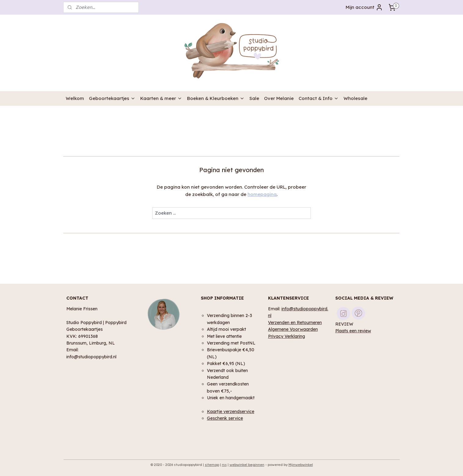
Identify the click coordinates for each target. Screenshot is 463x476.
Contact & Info (319, 98)
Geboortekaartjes (112, 98)
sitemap (212, 465)
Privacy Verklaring (287, 336)
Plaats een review (353, 331)
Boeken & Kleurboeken (216, 98)
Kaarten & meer (161, 98)
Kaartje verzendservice (231, 411)
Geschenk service (225, 418)
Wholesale (355, 98)
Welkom (75, 98)
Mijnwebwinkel (301, 465)
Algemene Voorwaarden (293, 329)
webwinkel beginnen (247, 465)
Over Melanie (279, 98)
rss (224, 465)
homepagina (262, 194)
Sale (254, 98)
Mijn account (364, 7)
